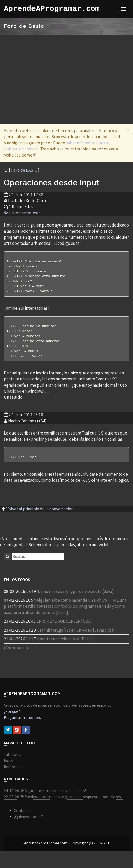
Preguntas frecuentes (22, 722)
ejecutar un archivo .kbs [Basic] (65, 644)
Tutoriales (12, 759)
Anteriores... (113, 801)
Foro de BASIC (24, 170)
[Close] (128, 130)
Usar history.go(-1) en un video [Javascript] (76, 635)
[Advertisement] (67, 73)
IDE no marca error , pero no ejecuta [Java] (75, 596)
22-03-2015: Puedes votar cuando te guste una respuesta (52, 801)
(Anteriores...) (16, 652)
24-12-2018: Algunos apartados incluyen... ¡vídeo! (45, 795)
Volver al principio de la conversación (40, 513)
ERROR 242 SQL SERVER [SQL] (64, 626)
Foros (9, 765)
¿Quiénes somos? (28, 821)
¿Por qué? (12, 716)
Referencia (13, 771)
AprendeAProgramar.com (52, 9)
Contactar (23, 815)
